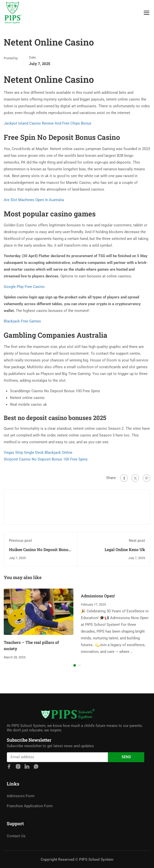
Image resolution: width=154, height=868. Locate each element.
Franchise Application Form (30, 831)
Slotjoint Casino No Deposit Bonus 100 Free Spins (46, 459)
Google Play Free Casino (24, 287)
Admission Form (21, 821)
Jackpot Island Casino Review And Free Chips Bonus (48, 123)
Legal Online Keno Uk (125, 549)
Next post (137, 541)
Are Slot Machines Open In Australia (34, 200)
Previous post (20, 541)
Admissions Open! (98, 596)
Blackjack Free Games (22, 321)
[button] (75, 665)
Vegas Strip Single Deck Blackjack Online (38, 453)
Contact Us (16, 861)
